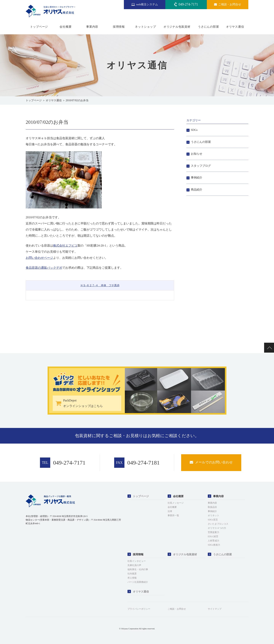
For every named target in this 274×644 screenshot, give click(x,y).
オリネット (213, 515)
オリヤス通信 (235, 27)
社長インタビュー (137, 561)
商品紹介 (197, 190)
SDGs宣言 (213, 520)
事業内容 (92, 27)
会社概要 (66, 27)
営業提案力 (213, 532)
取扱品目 (212, 507)
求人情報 (132, 578)
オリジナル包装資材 (177, 27)
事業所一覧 (173, 515)
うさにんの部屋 (208, 27)
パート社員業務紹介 (138, 582)
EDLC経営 (213, 536)
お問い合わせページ (39, 258)
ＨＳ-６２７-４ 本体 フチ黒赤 (100, 285)
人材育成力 (213, 541)
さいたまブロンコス (218, 524)
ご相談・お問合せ (177, 609)
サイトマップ (215, 609)
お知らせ (197, 154)
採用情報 (119, 27)
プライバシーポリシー (139, 609)
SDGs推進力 (214, 545)
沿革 (170, 511)
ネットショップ (145, 27)
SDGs (194, 130)
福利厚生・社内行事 (138, 569)
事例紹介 (197, 178)
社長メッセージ (176, 503)
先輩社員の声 (134, 565)
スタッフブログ (201, 166)
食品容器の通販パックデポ (44, 268)
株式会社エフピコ (65, 246)
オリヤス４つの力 (217, 528)
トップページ (39, 27)
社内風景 (132, 574)
